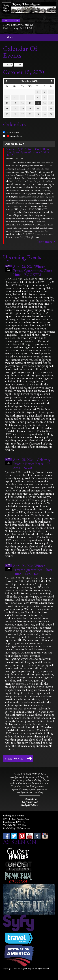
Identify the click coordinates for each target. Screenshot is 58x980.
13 (22, 103)
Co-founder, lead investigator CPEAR (30, 804)
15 (38, 103)
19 (15, 109)
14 (30, 103)
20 (22, 109)
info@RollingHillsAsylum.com (17, 828)
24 (51, 109)
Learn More (45, 242)
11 (7, 103)
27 (22, 114)
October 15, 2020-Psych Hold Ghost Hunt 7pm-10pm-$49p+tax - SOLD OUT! (27, 152)
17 (51, 103)
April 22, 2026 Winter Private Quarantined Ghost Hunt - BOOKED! (33, 271)
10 (51, 97)
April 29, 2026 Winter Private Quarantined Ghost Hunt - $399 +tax (33, 570)
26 (15, 114)
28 (30, 114)
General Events (16, 136)
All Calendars (13, 133)
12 (15, 103)
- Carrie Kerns (30, 799)
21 (30, 109)
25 (7, 114)
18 (7, 109)
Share (8, 65)
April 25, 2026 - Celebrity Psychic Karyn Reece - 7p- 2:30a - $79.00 (33, 464)
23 (44, 109)
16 (44, 103)
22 (38, 109)
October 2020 (29, 81)
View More (14, 759)
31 (51, 114)
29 (38, 114)
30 (44, 114)
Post (18, 65)
